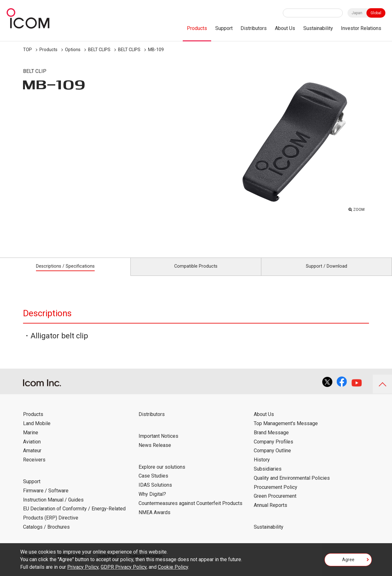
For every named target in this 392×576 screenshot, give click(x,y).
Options (73, 50)
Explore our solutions (162, 474)
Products (197, 28)
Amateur (32, 458)
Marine (31, 439)
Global (376, 13)
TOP (27, 50)
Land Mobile (37, 430)
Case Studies (153, 483)
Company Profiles (273, 449)
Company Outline (272, 458)
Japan (357, 13)
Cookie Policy (173, 567)
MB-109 (156, 50)
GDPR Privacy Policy (124, 567)
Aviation (32, 449)
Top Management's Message (286, 430)
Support (224, 28)
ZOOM (357, 208)
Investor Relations (361, 28)
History (262, 467)
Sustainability (318, 28)
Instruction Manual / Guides (53, 507)
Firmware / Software (46, 498)
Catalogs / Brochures (46, 534)
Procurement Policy (276, 494)
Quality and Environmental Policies (292, 485)
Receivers (34, 467)
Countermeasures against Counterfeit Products (190, 510)
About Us (285, 28)
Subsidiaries (268, 476)
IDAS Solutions (155, 492)
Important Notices (158, 443)
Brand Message (271, 439)
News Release (155, 452)
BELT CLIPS (99, 50)
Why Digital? (152, 501)
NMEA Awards (154, 519)
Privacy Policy (83, 567)
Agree (348, 561)
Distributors (254, 28)
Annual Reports (270, 512)
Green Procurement (275, 503)
